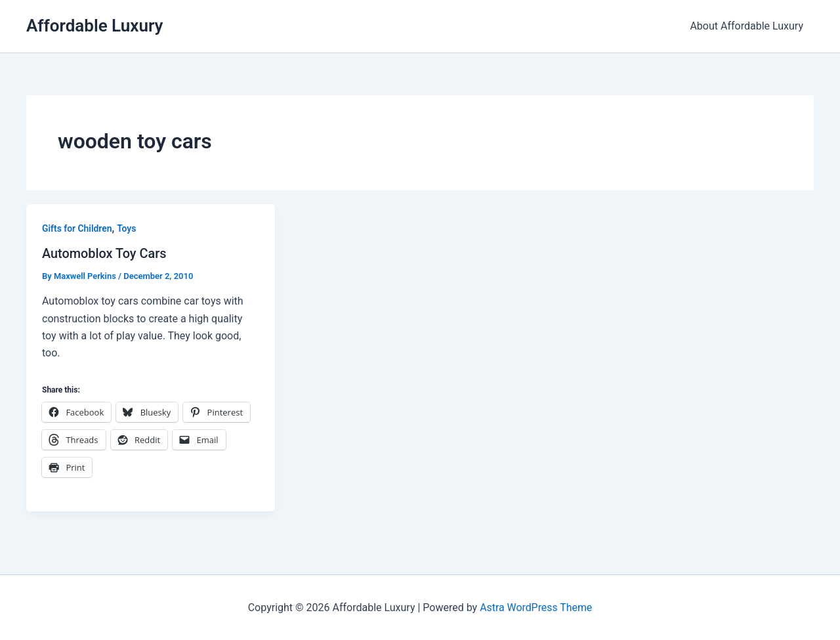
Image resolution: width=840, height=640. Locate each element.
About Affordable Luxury (746, 26)
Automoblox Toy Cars (105, 253)
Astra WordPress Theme (535, 607)
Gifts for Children (77, 228)
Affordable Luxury (94, 26)
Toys (127, 228)
